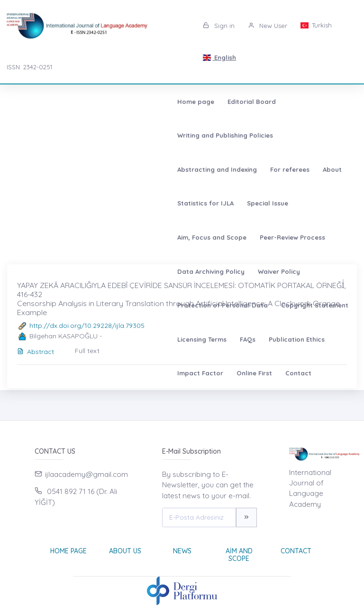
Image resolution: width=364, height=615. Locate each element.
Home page (36, 102)
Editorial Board (92, 102)
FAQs (169, 203)
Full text (87, 351)
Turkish (316, 25)
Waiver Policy (198, 169)
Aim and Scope (239, 555)
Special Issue (193, 135)
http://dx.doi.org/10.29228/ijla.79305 (87, 326)
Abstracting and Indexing (279, 102)
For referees (38, 135)
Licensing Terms (123, 203)
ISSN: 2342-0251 (29, 67)
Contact (31, 237)
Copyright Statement (52, 203)
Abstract (36, 352)
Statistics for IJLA (131, 135)
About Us (125, 551)
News (182, 551)
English (219, 57)
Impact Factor (282, 203)
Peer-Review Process (51, 169)
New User (268, 26)
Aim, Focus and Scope (262, 135)
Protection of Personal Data (278, 169)
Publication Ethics (218, 203)
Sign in (219, 26)
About (80, 135)
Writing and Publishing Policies (178, 102)
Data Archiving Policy (130, 169)
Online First (336, 203)
